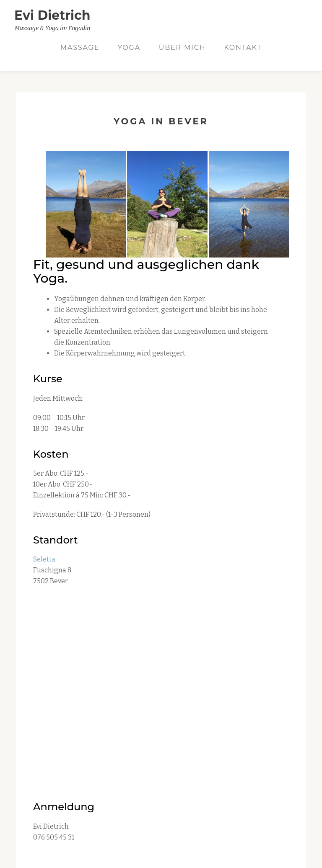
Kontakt (243, 48)
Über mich (182, 48)
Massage (80, 48)
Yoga (129, 48)
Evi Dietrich (52, 15)
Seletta (44, 559)
